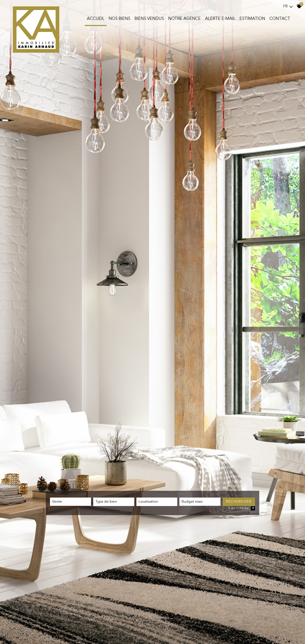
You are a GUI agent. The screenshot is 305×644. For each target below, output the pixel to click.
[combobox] (71, 502)
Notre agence (184, 19)
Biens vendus (149, 19)
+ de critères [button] (241, 509)
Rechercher (239, 502)
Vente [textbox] (57, 502)
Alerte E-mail (220, 19)
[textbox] (114, 502)
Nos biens (119, 19)
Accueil (96, 19)
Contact (280, 19)
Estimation (252, 19)
